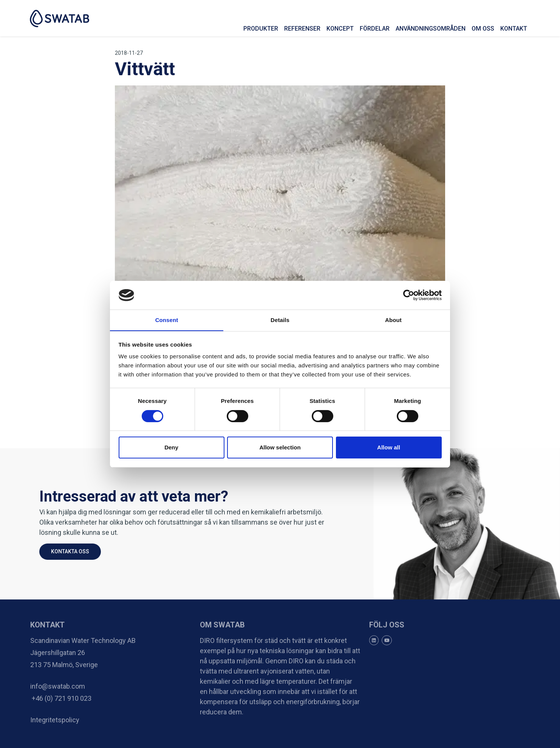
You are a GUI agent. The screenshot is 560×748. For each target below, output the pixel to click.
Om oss (483, 29)
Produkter (260, 29)
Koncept (340, 29)
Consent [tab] (167, 320)
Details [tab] (280, 320)
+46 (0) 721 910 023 (61, 698)
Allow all (389, 448)
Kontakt (513, 29)
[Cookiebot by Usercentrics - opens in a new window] (409, 295)
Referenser (302, 29)
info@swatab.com (58, 686)
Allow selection (280, 448)
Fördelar (374, 29)
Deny (171, 448)
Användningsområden (430, 29)
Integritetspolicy (55, 720)
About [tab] (393, 320)
